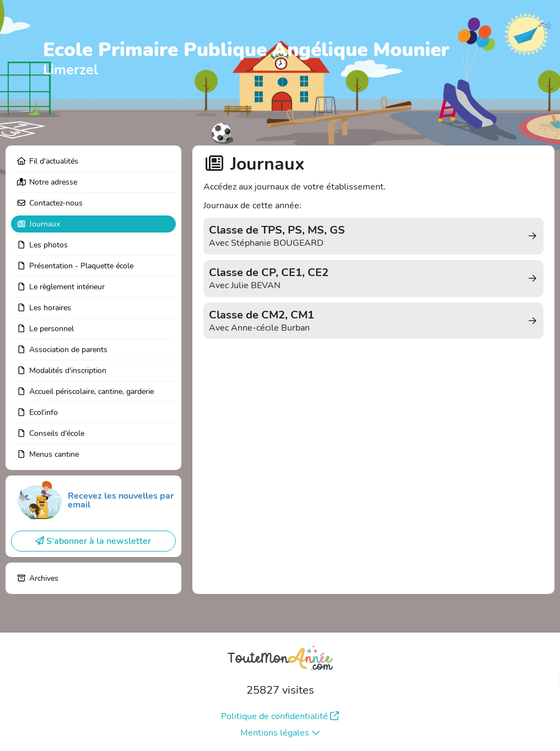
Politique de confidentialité (280, 716)
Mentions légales (280, 733)
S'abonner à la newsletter (93, 541)
